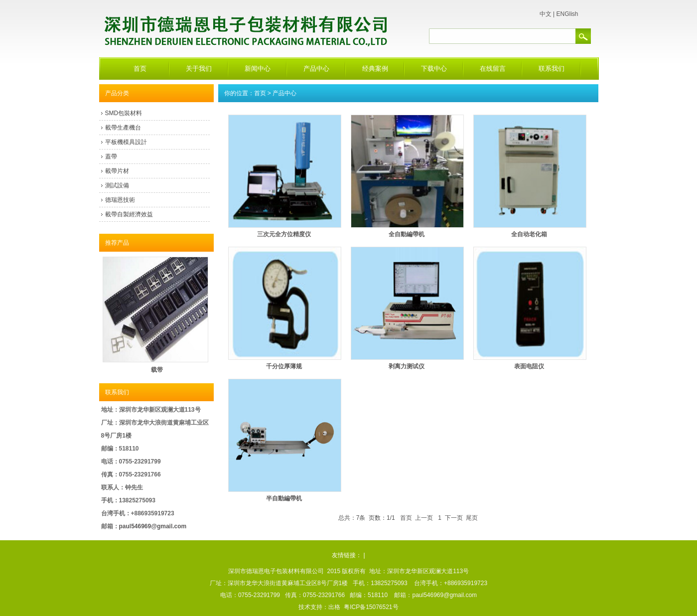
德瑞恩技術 (120, 200)
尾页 (472, 518)
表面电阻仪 (529, 366)
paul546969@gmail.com (153, 526)
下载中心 (434, 69)
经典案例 (375, 69)
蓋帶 (111, 156)
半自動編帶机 (284, 498)
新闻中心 (258, 69)
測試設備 (117, 185)
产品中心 (316, 69)
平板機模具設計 (126, 142)
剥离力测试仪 (407, 366)
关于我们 (199, 69)
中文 (546, 14)
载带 (157, 370)
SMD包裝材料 (124, 113)
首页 (140, 69)
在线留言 (493, 69)
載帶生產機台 (123, 128)
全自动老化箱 (529, 234)
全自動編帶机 (407, 234)
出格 (334, 607)
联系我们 (552, 69)
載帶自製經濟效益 (129, 214)
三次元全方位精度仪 (284, 234)
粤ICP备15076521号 (371, 607)
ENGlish (567, 14)
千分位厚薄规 (284, 366)
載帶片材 (117, 171)
